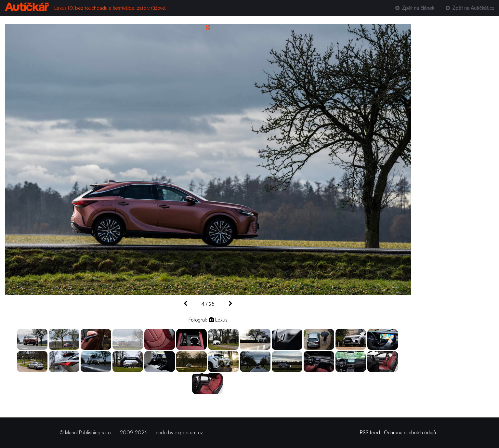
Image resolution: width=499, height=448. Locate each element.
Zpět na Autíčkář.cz (469, 8)
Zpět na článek (414, 8)
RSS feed (370, 433)
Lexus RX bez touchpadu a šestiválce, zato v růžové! (110, 8)
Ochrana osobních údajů (410, 433)
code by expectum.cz (179, 433)
